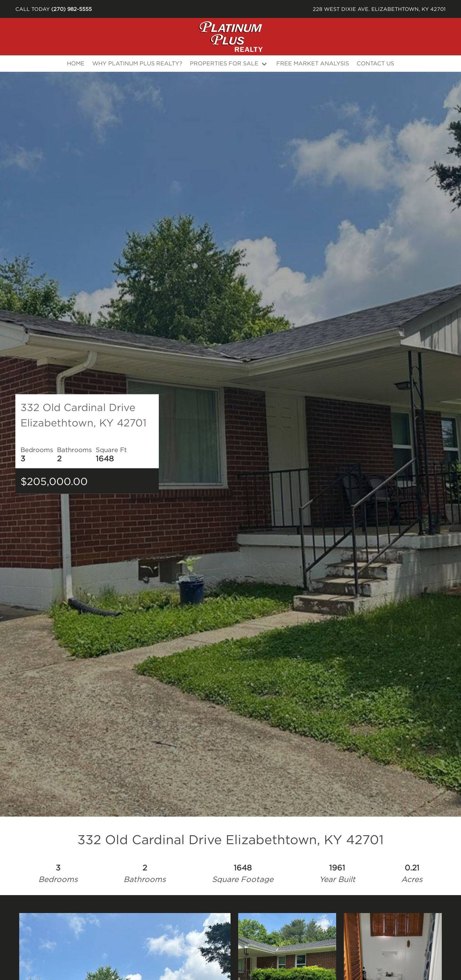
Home (76, 63)
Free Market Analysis (313, 63)
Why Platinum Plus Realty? (137, 63)
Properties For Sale (224, 63)
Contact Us (375, 63)
